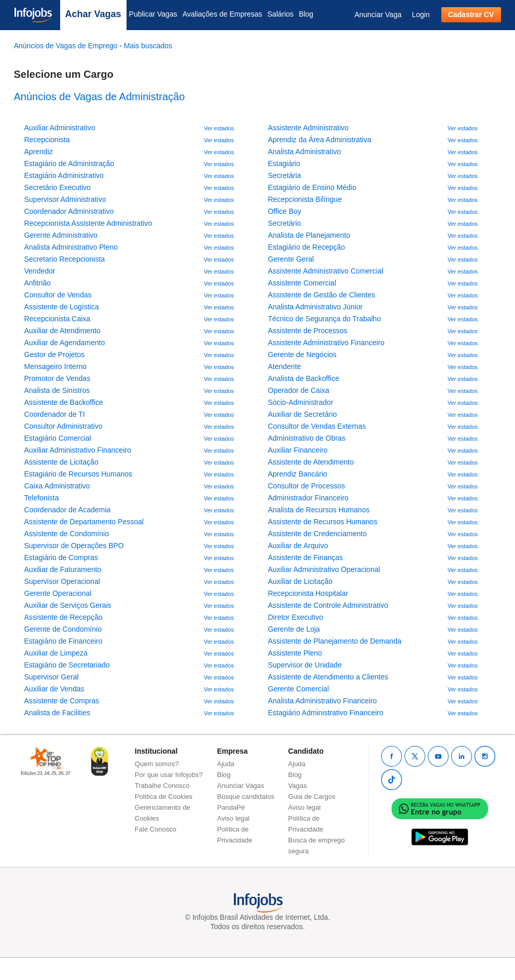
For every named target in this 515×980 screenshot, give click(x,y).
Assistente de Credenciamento (318, 534)
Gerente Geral (291, 259)
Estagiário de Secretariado (67, 665)
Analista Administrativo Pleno (71, 247)
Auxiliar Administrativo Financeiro (78, 450)
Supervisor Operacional (62, 581)
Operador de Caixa (299, 390)
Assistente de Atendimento (311, 462)
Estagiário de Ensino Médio (312, 187)
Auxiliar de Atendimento (62, 331)
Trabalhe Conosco (162, 786)
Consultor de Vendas (58, 295)
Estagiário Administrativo (64, 175)
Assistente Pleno (295, 653)
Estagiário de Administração (69, 164)
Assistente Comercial (302, 283)
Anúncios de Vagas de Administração (100, 97)
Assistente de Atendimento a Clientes (328, 677)
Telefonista (42, 498)
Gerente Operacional (58, 593)
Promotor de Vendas (58, 378)
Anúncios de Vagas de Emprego (67, 46)
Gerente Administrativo (61, 235)
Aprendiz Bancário (298, 474)
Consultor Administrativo (64, 426)
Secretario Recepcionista (65, 259)
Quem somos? (157, 764)
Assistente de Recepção (64, 617)
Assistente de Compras (62, 701)
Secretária (285, 175)
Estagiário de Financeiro (64, 641)
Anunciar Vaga (378, 15)
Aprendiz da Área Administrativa (320, 140)
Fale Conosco (156, 829)
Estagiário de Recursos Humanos (79, 474)
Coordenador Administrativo (69, 211)
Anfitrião (38, 283)
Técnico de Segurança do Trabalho (325, 319)
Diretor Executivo (296, 617)
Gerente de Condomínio (63, 629)
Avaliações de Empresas (222, 14)
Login (421, 15)
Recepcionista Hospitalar (308, 593)
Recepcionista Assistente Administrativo (88, 223)
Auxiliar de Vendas (54, 689)
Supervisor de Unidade (305, 665)
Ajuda (226, 764)
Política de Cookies (164, 797)
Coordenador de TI (55, 414)
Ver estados (219, 128)
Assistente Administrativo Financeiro (326, 343)
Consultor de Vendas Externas (317, 426)
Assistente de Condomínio (67, 534)
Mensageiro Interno (56, 366)
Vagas (298, 786)
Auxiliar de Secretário (303, 414)
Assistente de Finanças (306, 557)
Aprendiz (39, 152)
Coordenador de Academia (68, 510)
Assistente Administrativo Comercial (326, 271)
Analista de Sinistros (57, 390)
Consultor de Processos (307, 486)
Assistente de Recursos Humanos (323, 522)
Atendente (285, 366)
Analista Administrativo (305, 152)
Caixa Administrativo (57, 486)
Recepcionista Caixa (58, 319)
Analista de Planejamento (309, 235)
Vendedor (40, 271)
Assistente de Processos (308, 331)
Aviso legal (234, 818)
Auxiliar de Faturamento (63, 569)
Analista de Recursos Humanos (319, 510)
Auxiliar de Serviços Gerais (68, 605)
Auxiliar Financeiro (298, 450)
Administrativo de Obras (307, 438)
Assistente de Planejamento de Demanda (335, 641)
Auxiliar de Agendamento (65, 343)
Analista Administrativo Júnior (316, 307)
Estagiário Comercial (58, 438)
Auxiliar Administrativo (60, 128)
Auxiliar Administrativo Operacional (324, 569)
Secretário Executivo (58, 187)
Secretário (285, 223)
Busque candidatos (246, 797)
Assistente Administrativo (309, 128)
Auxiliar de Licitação (301, 581)
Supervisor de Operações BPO (74, 546)
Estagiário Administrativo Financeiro (326, 713)
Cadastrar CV (471, 15)
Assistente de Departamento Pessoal (84, 522)
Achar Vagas (93, 14)
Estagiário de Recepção (307, 247)
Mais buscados (148, 46)
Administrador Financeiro (309, 498)
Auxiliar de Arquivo (298, 546)
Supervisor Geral (52, 677)
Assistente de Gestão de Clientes (322, 295)
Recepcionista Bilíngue (305, 199)
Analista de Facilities (58, 713)
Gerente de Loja (294, 629)
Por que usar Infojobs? (169, 775)
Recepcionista (47, 140)
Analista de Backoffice (304, 378)
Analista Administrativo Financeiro (323, 701)
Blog (306, 14)
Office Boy (285, 211)
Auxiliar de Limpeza (56, 653)
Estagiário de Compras (61, 557)
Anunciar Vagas (241, 786)
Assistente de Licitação (61, 462)
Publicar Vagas (153, 14)
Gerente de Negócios (302, 355)
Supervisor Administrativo (65, 199)
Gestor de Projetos (55, 355)
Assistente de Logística (62, 307)
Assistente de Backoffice (64, 402)
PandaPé (231, 807)
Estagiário (284, 164)
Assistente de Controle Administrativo (328, 605)
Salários (281, 14)
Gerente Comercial (299, 689)
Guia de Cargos (312, 797)
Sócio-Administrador (301, 402)
